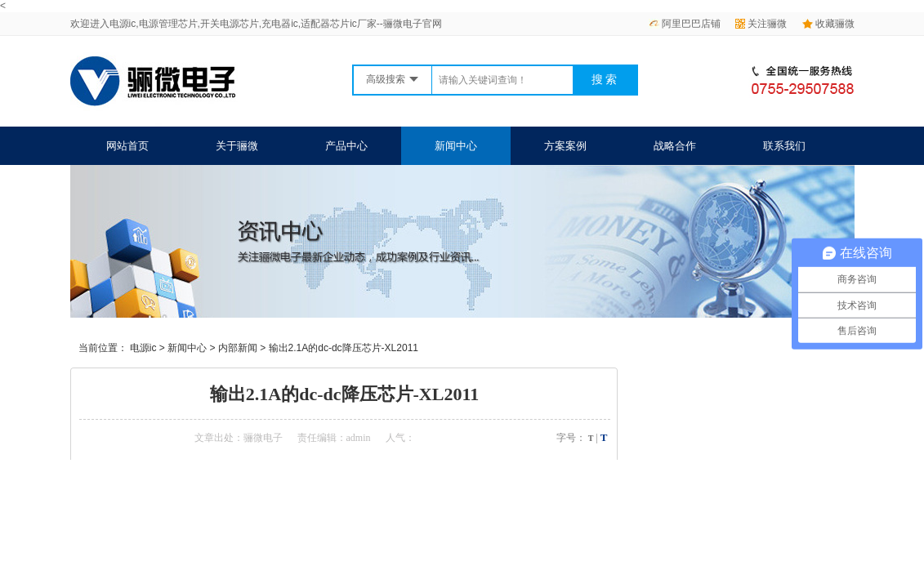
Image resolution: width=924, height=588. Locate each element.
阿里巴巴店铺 (685, 24)
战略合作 (675, 146)
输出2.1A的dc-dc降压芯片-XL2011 (344, 348)
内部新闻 (238, 348)
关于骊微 (237, 146)
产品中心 (346, 146)
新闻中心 (456, 146)
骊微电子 (263, 438)
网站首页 (127, 146)
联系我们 (784, 146)
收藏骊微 (828, 24)
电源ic (143, 348)
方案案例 (565, 146)
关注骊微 (761, 24)
